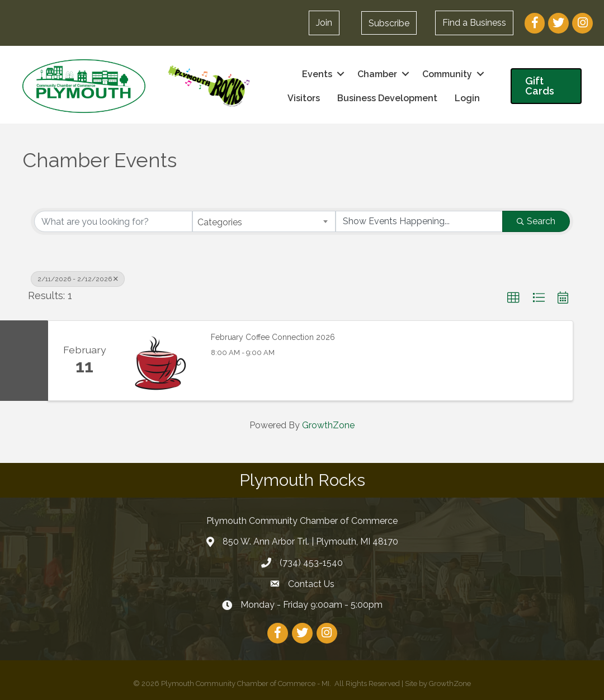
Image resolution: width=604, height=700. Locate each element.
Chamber (377, 74)
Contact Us (311, 584)
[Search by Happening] (419, 221)
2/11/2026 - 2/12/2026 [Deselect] (78, 279)
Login (467, 98)
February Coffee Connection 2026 (273, 337)
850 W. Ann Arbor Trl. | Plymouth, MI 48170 (310, 541)
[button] (389, 23)
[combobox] (264, 221)
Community (447, 74)
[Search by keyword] (113, 221)
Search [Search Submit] (536, 221)
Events (317, 74)
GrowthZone (328, 425)
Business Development (387, 98)
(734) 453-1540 (311, 563)
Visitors (304, 98)
